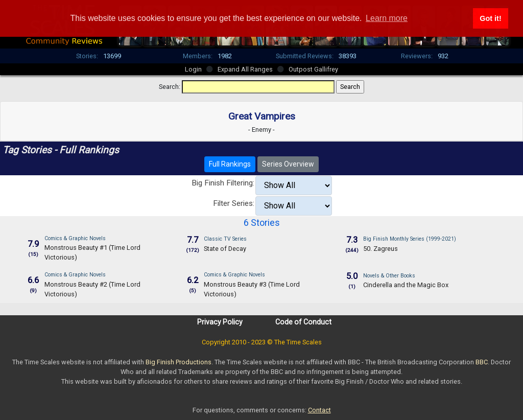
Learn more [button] (387, 18)
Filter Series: (234, 203)
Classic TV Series (225, 239)
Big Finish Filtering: (223, 183)
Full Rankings (230, 164)
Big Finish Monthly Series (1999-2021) (410, 239)
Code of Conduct (303, 322)
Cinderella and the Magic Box (406, 285)
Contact (319, 410)
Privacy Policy (220, 322)
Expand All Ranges (245, 69)
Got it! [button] (490, 18)
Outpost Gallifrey (313, 69)
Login (193, 69)
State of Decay (225, 249)
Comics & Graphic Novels (75, 238)
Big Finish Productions (179, 362)
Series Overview (288, 164)
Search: (170, 87)
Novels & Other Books (389, 276)
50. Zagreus (381, 249)
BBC (482, 362)
